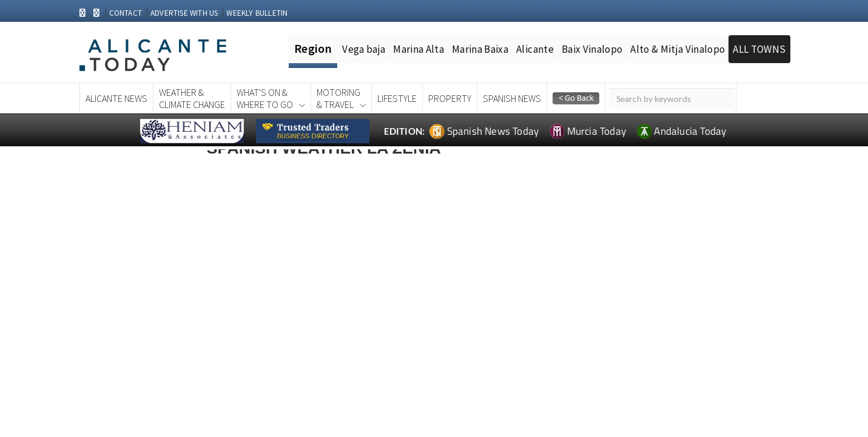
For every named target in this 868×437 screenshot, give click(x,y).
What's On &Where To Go (265, 98)
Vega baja (364, 49)
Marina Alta (419, 49)
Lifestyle (397, 98)
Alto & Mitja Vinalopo (678, 49)
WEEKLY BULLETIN (257, 13)
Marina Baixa (480, 49)
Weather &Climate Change (192, 98)
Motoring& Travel (338, 98)
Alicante (535, 49)
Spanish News (512, 98)
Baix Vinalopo (592, 49)
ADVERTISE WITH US (184, 13)
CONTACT (126, 13)
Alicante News (116, 98)
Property (450, 98)
